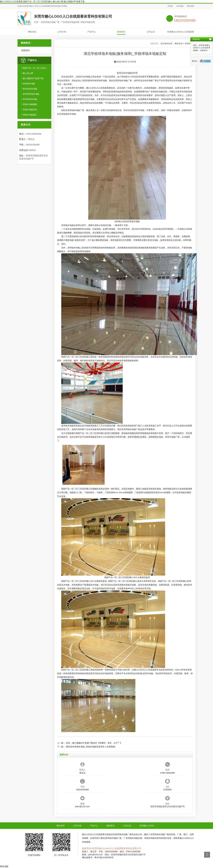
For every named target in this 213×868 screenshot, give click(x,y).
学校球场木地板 (30, 99)
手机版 (170, 6)
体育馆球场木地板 (31, 94)
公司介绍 (62, 32)
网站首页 (32, 32)
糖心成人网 (28, 73)
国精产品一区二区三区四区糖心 (36, 68)
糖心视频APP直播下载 (33, 78)
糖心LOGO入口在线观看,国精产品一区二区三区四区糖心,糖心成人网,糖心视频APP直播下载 (42, 1)
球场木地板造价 (30, 110)
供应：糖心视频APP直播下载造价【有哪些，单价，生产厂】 (94, 743)
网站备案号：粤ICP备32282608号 (98, 857)
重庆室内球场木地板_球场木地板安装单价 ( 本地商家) (91, 747)
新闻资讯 (121, 32)
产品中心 (92, 32)
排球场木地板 (29, 84)
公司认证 (151, 32)
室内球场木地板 (30, 89)
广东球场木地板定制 (158, 92)
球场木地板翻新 (30, 104)
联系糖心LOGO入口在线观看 (181, 32)
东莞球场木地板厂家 (123, 80)
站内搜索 (180, 6)
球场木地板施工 (30, 115)
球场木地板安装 (71, 426)
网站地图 (190, 6)
